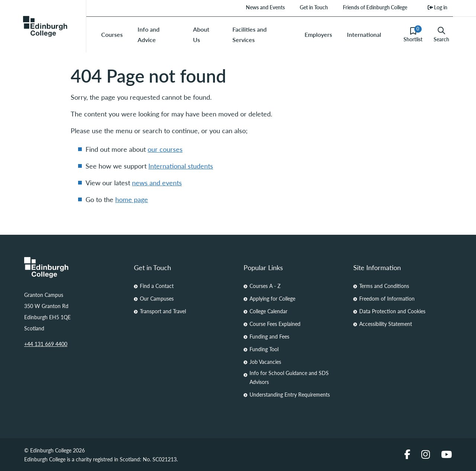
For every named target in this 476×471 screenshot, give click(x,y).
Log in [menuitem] (438, 7)
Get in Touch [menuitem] (314, 7)
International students (181, 166)
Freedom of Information (387, 298)
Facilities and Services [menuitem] (250, 34)
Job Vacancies (265, 362)
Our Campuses (157, 298)
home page (132, 199)
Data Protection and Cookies (392, 311)
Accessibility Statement (386, 324)
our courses (165, 149)
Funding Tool (264, 349)
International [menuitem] (364, 34)
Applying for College (272, 298)
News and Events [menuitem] (265, 7)
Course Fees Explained (275, 324)
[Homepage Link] (73, 267)
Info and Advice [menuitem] (149, 34)
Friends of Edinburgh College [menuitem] (375, 7)
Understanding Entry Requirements (290, 394)
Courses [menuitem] (112, 34)
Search (441, 35)
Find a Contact (157, 286)
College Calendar (268, 311)
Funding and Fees (269, 336)
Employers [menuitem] (318, 34)
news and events (157, 182)
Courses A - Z (265, 286)
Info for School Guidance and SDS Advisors (289, 377)
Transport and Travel (163, 311)
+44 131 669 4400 (46, 344)
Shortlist (413, 34)
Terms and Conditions (384, 286)
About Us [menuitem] (201, 34)
